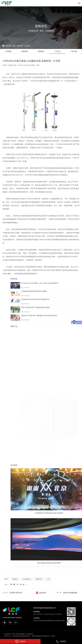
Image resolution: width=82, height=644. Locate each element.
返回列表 (43, 593)
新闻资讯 (21, 46)
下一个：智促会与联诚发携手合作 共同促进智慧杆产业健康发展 (68, 593)
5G (48, 579)
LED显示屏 (27, 579)
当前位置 (9, 46)
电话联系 (61, 641)
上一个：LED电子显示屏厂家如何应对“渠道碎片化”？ (14, 593)
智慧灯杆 (39, 579)
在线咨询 (20, 641)
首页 (14, 46)
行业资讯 (27, 46)
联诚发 (15, 579)
